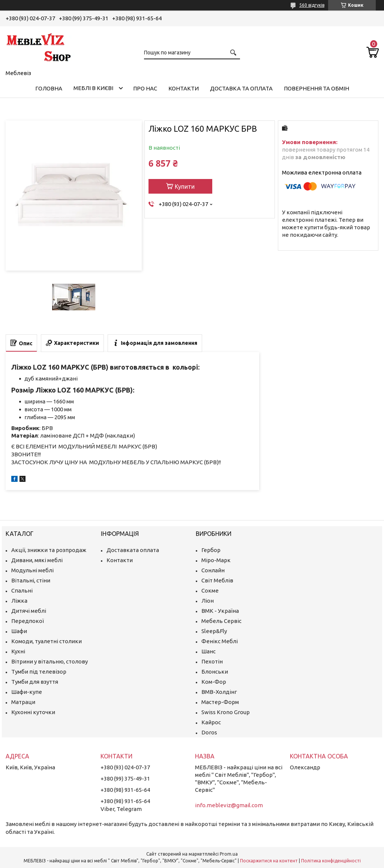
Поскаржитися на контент (269, 861)
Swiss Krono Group (226, 712)
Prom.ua (229, 854)
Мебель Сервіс (221, 621)
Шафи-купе (27, 692)
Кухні (18, 651)
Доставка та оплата (241, 88)
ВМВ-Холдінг (219, 692)
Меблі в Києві (93, 88)
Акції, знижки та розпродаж (49, 550)
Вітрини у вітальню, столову (49, 661)
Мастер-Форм (220, 702)
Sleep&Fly (214, 631)
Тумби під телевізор (39, 672)
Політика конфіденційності (331, 861)
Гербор (211, 550)
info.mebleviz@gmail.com (229, 805)
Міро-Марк (216, 560)
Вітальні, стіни (31, 580)
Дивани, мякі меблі (37, 560)
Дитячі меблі (29, 611)
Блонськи (215, 672)
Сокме (210, 590)
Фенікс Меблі (220, 641)
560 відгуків (312, 5)
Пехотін (212, 661)
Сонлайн (213, 570)
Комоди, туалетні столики (46, 641)
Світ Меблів (217, 580)
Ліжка (19, 601)
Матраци (23, 702)
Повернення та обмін (316, 88)
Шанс (208, 651)
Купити (185, 187)
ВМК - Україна (220, 611)
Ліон (208, 601)
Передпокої (28, 621)
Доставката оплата (133, 550)
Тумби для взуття (35, 682)
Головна (49, 88)
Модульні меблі (32, 570)
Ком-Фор (214, 682)
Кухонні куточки (33, 712)
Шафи (19, 631)
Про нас (145, 88)
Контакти (184, 88)
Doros (209, 732)
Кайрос (211, 722)
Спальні (22, 590)
